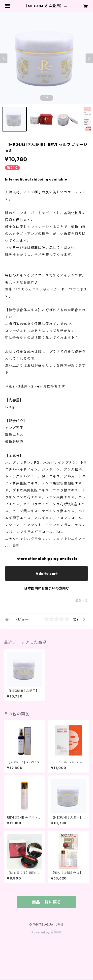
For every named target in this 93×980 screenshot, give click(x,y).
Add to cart (47, 573)
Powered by (46, 932)
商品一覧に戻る (47, 902)
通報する (82, 601)
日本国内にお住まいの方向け (47, 588)
